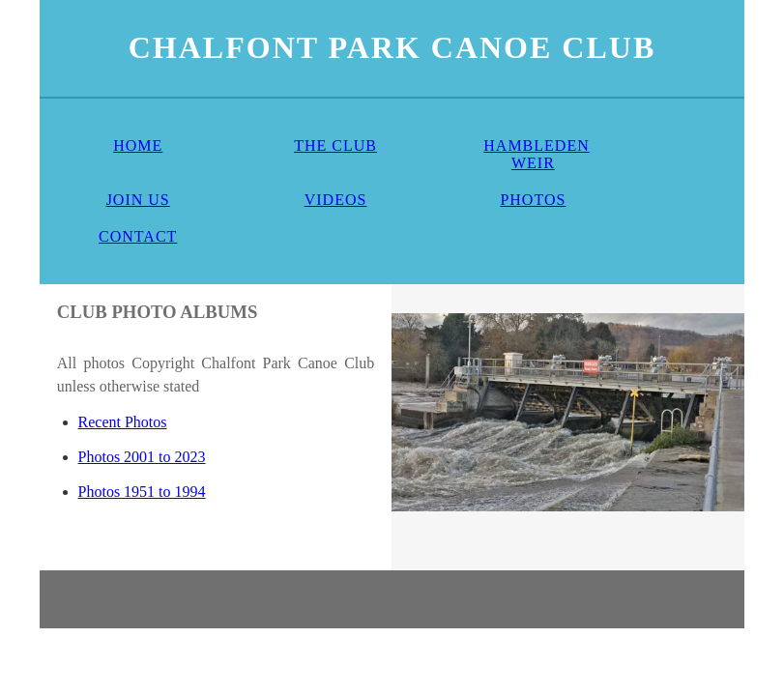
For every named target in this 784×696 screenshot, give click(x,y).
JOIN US (138, 200)
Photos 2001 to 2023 (142, 457)
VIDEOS (336, 200)
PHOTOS (533, 200)
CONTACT (138, 236)
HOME (138, 145)
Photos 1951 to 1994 (142, 492)
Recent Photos (123, 422)
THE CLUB (335, 145)
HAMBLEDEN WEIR (536, 154)
